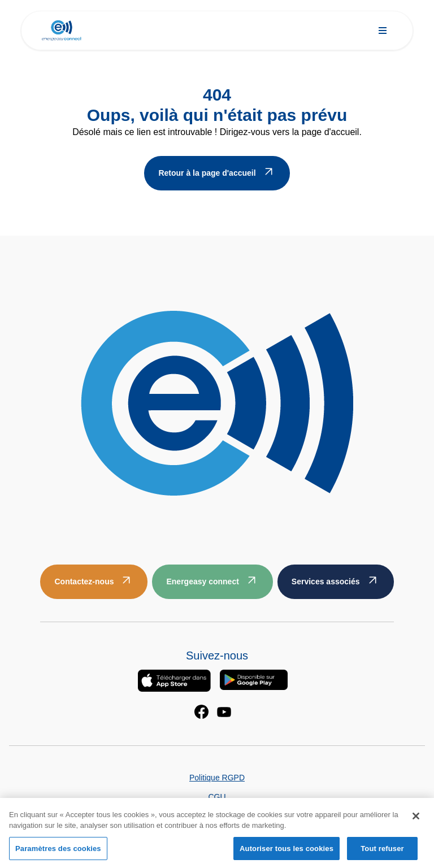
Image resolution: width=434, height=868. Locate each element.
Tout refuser (382, 852)
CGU (217, 797)
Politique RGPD (217, 778)
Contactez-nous (84, 581)
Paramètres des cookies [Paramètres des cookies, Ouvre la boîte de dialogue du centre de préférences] (58, 852)
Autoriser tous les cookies (287, 852)
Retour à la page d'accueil (207, 173)
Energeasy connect (202, 581)
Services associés (326, 581)
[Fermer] (416, 819)
